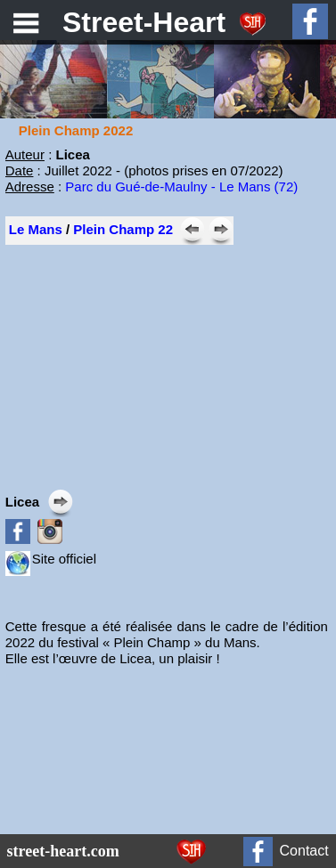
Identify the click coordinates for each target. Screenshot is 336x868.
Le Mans (36, 229)
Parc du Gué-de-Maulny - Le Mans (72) (181, 187)
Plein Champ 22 (123, 229)
